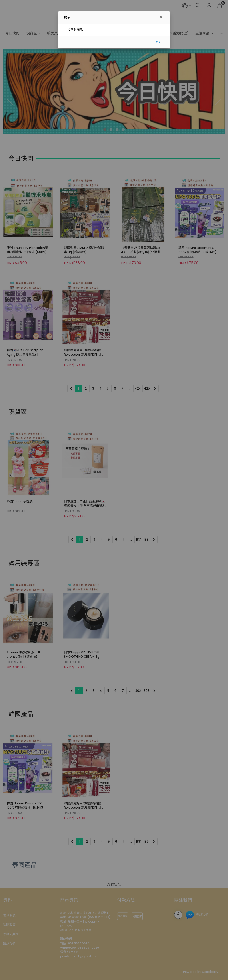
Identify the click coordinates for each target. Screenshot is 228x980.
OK (158, 42)
